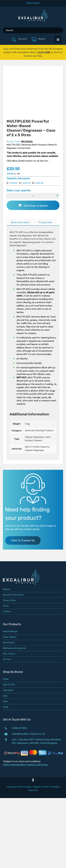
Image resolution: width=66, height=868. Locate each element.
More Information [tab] (20, 222)
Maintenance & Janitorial (14, 648)
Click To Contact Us (23, 540)
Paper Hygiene (10, 637)
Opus (5, 701)
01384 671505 (33, 3)
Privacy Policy (9, 600)
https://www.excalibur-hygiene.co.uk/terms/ (26, 765)
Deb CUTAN (9, 685)
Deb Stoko (8, 690)
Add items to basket (36, 206)
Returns (6, 589)
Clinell (6, 679)
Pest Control (9, 654)
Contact (7, 612)
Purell (5, 707)
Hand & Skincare (10, 631)
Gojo (5, 696)
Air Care (7, 659)
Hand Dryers (9, 643)
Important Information (13, 595)
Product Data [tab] (45, 222)
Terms (6, 606)
